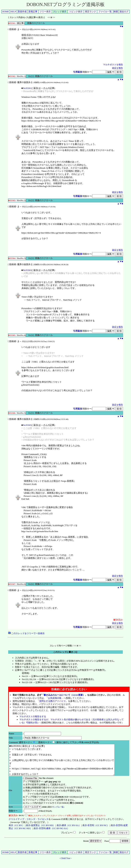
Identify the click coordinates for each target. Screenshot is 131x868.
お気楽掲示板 (55, 698)
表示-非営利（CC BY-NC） (96, 831)
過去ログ (124, 12)
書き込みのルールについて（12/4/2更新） (64, 695)
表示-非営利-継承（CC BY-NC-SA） (51, 834)
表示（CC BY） (17, 831)
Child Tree (66, 864)
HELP (13, 12)
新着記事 (33, 12)
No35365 (27, 425)
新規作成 (22, 12)
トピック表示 (76, 12)
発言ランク (90, 12)
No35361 (27, 88)
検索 (116, 12)
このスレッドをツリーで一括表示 (26, 633)
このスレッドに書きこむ (65, 652)
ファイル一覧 (105, 12)
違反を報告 (117, 68)
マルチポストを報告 (113, 65)
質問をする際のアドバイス (53, 701)
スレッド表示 (60, 12)
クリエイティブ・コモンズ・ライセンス (29, 825)
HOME (6, 12)
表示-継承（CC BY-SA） (69, 831)
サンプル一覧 (58, 813)
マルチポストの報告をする (33, 716)
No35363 (27, 270)
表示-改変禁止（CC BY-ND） (40, 831)
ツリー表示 (45, 12)
